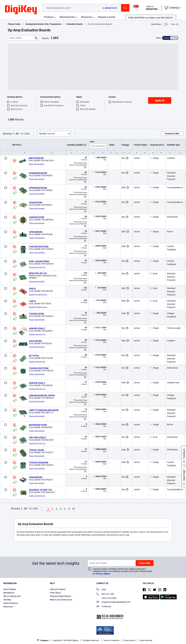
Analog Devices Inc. (37, 267)
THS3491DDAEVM (39, 463)
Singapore (43, 640)
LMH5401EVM (37, 217)
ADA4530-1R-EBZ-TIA (40, 490)
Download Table (172, 134)
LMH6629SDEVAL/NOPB (42, 396)
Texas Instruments (36, 164)
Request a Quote (107, 17)
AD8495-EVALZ (37, 328)
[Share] (174, 24)
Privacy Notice (103, 574)
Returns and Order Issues (61, 600)
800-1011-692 (105, 594)
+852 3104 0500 (106, 598)
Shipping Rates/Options (60, 596)
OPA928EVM (36, 477)
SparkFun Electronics (38, 295)
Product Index (14, 24)
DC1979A (34, 356)
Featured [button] (47, 134)
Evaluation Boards (75, 24)
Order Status (55, 593)
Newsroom (8, 607)
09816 (32, 289)
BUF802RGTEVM (38, 425)
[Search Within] (21, 38)
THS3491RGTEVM (39, 247)
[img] (21, 10)
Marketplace (9, 593)
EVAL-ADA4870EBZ (39, 261)
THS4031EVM (36, 314)
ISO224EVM (35, 341)
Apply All (160, 100)
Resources (87, 17)
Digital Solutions (11, 603)
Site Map (7, 600)
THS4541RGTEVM (39, 368)
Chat (101, 590)
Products (49, 17)
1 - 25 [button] (15, 134)
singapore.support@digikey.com (113, 602)
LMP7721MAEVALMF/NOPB (44, 410)
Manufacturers (67, 17)
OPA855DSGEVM (38, 173)
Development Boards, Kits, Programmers (43, 24)
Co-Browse (104, 607)
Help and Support (58, 589)
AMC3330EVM (36, 158)
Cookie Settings (146, 640)
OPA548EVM (36, 232)
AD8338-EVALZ (37, 383)
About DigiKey (10, 589)
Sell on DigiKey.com (12, 596)
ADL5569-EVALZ (38, 437)
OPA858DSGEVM (38, 188)
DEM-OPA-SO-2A (38, 273)
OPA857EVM (36, 203)
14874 (32, 301)
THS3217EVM (36, 450)
